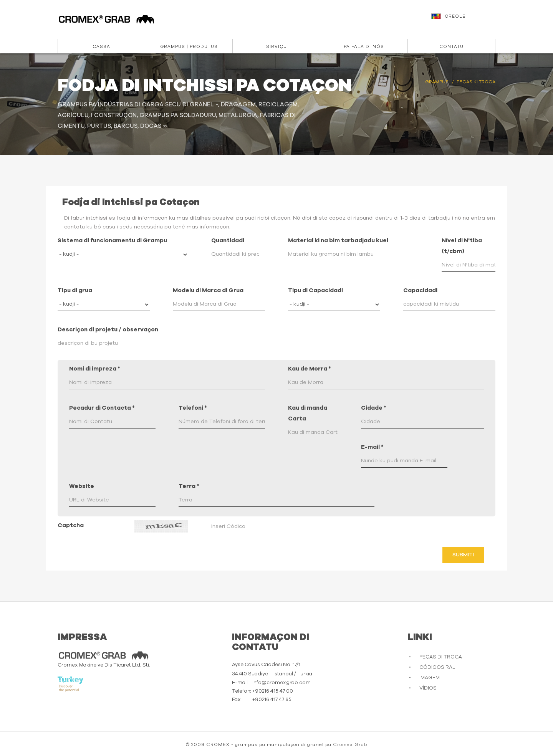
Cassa (101, 47)
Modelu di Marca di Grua (208, 290)
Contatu (451, 47)
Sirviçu (276, 47)
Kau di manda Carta (308, 413)
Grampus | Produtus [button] (189, 47)
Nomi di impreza (95, 369)
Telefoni (193, 408)
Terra (189, 486)
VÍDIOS (428, 688)
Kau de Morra (310, 369)
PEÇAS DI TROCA (441, 657)
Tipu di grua (75, 290)
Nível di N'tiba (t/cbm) (462, 246)
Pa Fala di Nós (364, 47)
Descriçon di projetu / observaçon (108, 330)
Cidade (374, 408)
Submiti (463, 555)
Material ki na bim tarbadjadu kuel (338, 241)
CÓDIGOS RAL (437, 667)
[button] (464, 20)
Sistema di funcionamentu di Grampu (112, 241)
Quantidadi (228, 241)
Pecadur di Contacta (102, 408)
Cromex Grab (350, 744)
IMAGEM (430, 678)
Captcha (71, 525)
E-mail (372, 447)
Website (82, 486)
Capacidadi (420, 290)
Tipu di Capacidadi (315, 290)
